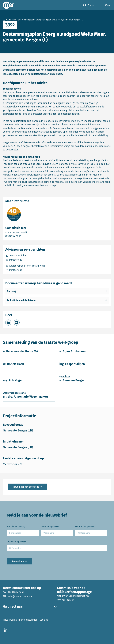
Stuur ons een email (28, 232)
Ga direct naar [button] (30, 607)
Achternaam (85, 527)
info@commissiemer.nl (18, 596)
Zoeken (89, 5)
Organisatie (16, 542)
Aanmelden (18, 561)
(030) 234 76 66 (24, 236)
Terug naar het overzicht (26, 487)
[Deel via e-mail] (17, 323)
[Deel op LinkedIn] (8, 323)
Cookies (44, 620)
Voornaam (50, 527)
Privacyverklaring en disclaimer (20, 620)
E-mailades (16, 527)
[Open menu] (106, 5)
